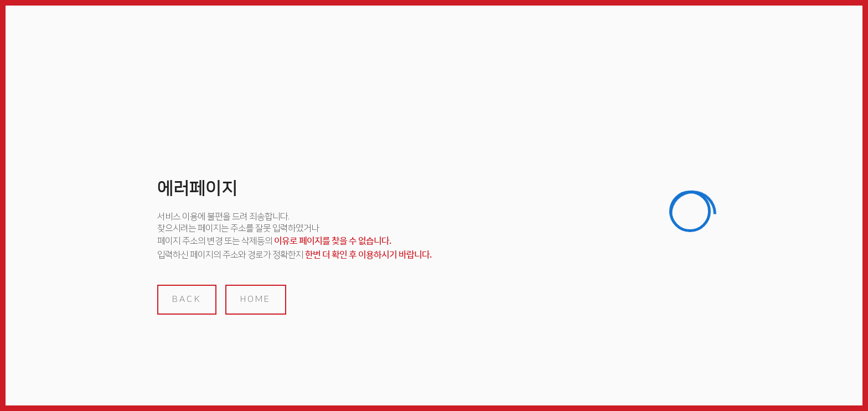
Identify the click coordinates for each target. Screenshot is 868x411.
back (187, 299)
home (256, 299)
